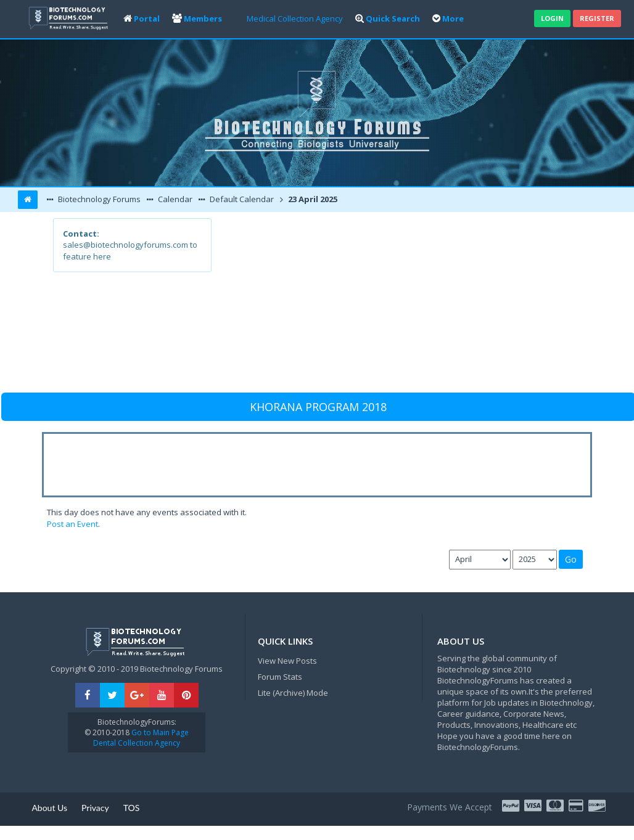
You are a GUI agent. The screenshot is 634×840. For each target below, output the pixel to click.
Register (597, 18)
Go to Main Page (159, 732)
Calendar (174, 199)
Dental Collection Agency (137, 743)
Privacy (95, 808)
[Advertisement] (396, 304)
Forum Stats (280, 677)
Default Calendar (241, 199)
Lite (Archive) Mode (293, 693)
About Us (49, 808)
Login (552, 18)
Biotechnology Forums (98, 199)
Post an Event (72, 524)
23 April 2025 (312, 199)
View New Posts (287, 661)
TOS (132, 808)
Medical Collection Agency (295, 18)
